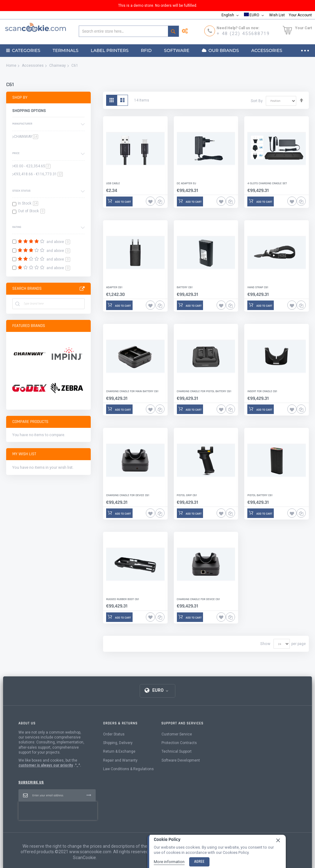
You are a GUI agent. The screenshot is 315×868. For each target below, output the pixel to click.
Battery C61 (185, 287)
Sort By (257, 101)
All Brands (82, 289)
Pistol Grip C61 (187, 495)
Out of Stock (31, 211)
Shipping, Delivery (118, 743)
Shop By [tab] (20, 98)
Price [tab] (16, 153)
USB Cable (113, 183)
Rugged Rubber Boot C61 (122, 599)
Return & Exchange (119, 751)
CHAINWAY (26, 137)
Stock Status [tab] (21, 191)
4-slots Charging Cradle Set (267, 183)
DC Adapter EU (186, 183)
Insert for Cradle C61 (262, 391)
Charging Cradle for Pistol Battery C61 (204, 391)
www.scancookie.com (90, 852)
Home (11, 66)
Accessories (33, 66)
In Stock (28, 203)
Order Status (114, 734)
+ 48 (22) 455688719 (243, 34)
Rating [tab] (17, 227)
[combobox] (129, 31)
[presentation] (58, 811)
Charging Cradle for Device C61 (128, 495)
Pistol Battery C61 (260, 495)
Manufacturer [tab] (22, 124)
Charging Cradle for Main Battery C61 (132, 391)
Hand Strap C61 (258, 287)
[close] (278, 840)
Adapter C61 (114, 287)
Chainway (58, 66)
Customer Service (177, 734)
